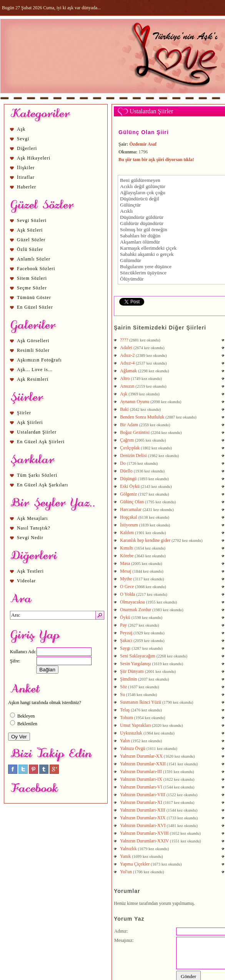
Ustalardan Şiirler (37, 432)
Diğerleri (27, 148)
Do (123, 463)
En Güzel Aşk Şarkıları (42, 485)
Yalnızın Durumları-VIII (143, 795)
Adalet (126, 348)
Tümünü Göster (34, 298)
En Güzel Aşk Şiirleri (41, 442)
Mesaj (126, 571)
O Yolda (127, 594)
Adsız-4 (127, 363)
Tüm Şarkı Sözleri (37, 475)
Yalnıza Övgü (133, 748)
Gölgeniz (128, 494)
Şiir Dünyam (132, 671)
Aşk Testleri (30, 571)
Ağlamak (128, 371)
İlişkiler (26, 168)
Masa (125, 563)
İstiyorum (129, 525)
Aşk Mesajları (32, 518)
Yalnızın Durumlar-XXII (143, 764)
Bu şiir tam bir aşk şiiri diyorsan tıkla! (156, 160)
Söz (123, 687)
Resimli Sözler (33, 350)
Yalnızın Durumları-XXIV (144, 841)
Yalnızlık (128, 849)
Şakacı (126, 640)
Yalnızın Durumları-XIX (143, 818)
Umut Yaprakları (135, 725)
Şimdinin (128, 679)
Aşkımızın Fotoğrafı (39, 360)
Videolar (26, 581)
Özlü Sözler (30, 249)
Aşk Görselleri (33, 341)
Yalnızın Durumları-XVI (143, 825)
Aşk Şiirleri (30, 422)
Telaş (125, 710)
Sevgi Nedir (30, 538)
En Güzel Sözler (35, 307)
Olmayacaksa (132, 602)
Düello (126, 471)
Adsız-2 (127, 355)
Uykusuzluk (131, 733)
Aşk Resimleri (33, 379)
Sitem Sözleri (32, 278)
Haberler (27, 187)
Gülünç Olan (132, 502)
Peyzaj (126, 633)
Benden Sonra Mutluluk (142, 417)
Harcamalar (131, 509)
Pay (123, 625)
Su (122, 694)
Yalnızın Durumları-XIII (143, 810)
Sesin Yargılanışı (135, 664)
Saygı (125, 648)
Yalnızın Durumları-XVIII (144, 833)
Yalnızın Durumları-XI (141, 802)
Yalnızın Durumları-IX (141, 779)
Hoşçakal (129, 517)
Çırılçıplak (130, 448)
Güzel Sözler (31, 240)
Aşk (21, 129)
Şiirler (24, 413)
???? (124, 340)
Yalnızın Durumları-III (141, 772)
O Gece (127, 587)
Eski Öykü (130, 486)
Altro (125, 378)
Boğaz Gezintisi (135, 432)
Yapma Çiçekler (135, 864)
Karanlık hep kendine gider (145, 540)
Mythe (126, 579)
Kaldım (127, 533)
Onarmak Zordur (136, 610)
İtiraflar (26, 177)
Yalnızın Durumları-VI (141, 787)
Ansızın (127, 386)
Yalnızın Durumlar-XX (141, 756)
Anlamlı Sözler (34, 259)
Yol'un (126, 872)
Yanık (125, 856)
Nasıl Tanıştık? (34, 528)
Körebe (127, 556)
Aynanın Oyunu (135, 402)
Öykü (125, 617)
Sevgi (23, 139)
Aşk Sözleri (30, 230)
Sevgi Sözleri (32, 220)
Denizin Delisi (133, 456)
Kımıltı (127, 548)
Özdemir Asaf (143, 144)
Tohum (127, 718)
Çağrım (127, 440)
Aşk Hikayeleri (34, 158)
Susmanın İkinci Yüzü (141, 702)
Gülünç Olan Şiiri (144, 132)
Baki (124, 409)
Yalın (125, 741)
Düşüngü (128, 479)
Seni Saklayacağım (138, 656)
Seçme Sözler (32, 288)
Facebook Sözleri (36, 269)
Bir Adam (129, 425)
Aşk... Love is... (35, 370)
